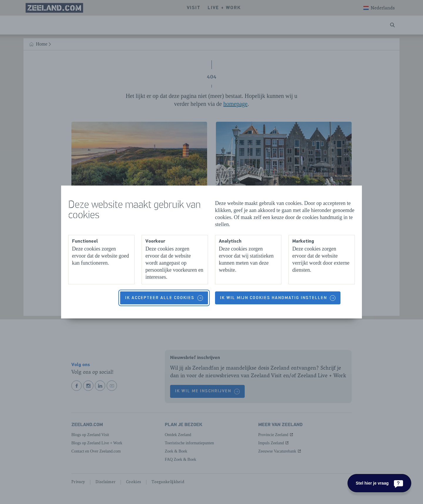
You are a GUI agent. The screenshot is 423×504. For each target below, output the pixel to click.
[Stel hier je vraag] (379, 483)
